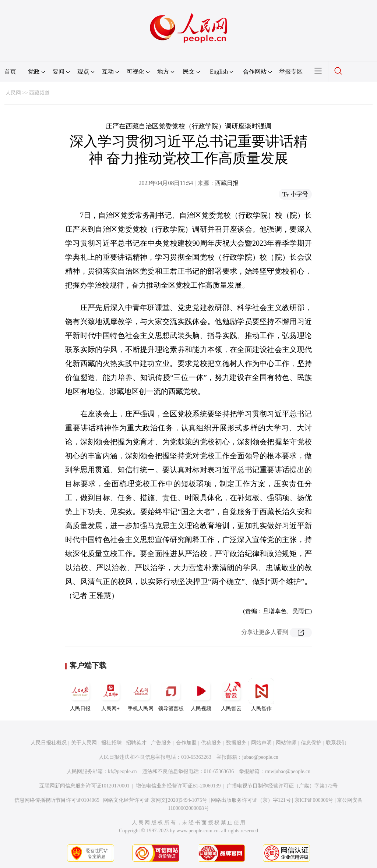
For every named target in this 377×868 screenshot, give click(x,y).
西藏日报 (227, 183)
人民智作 (261, 695)
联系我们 (336, 743)
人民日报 (80, 695)
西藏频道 (39, 93)
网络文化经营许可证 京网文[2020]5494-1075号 (155, 800)
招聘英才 (136, 743)
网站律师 (286, 743)
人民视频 (201, 695)
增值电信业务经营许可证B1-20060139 (178, 786)
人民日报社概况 (49, 743)
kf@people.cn (122, 771)
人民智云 (231, 695)
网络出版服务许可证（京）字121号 (251, 800)
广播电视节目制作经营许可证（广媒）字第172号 (282, 786)
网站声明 (261, 743)
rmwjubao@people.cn (288, 771)
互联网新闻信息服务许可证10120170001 (84, 786)
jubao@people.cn (260, 757)
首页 (10, 72)
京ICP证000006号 (314, 800)
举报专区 (291, 72)
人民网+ (110, 695)
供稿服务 (211, 743)
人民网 (13, 93)
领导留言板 (171, 695)
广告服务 (161, 743)
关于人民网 (84, 743)
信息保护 (311, 743)
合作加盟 (186, 743)
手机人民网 (141, 695)
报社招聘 (112, 743)
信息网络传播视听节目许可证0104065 (57, 800)
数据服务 (236, 743)
